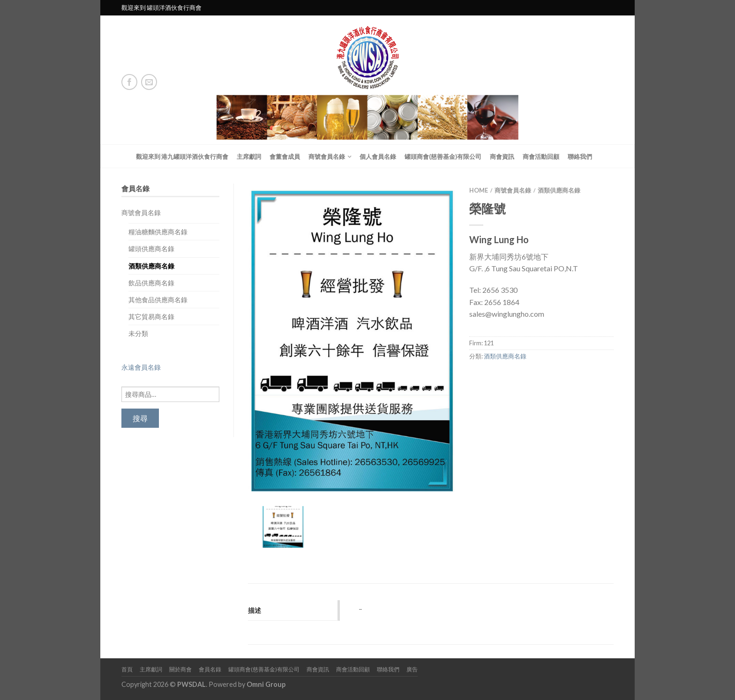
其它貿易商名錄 (151, 316)
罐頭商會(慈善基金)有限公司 (443, 156)
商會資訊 (502, 156)
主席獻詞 (249, 156)
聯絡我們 (580, 156)
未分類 (138, 333)
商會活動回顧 (541, 156)
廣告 (412, 669)
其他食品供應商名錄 (158, 300)
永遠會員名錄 (141, 367)
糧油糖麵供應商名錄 (158, 232)
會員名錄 (210, 669)
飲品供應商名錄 (151, 283)
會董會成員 (285, 156)
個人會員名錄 (378, 156)
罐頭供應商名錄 (151, 249)
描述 (255, 610)
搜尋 (140, 418)
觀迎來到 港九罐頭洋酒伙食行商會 (182, 156)
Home (479, 190)
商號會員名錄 (327, 156)
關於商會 (180, 669)
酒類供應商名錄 (151, 266)
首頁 (127, 669)
